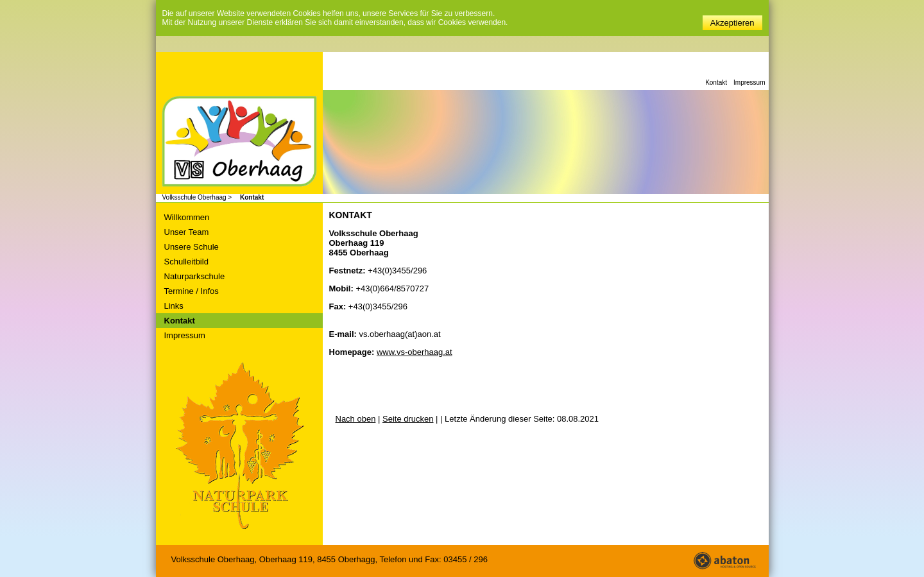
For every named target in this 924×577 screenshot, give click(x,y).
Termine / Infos (192, 291)
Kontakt (716, 82)
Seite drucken (408, 419)
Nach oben (356, 419)
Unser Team (187, 232)
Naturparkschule (195, 276)
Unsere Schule (192, 247)
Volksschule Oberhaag (239, 143)
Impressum (749, 82)
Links (174, 306)
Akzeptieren (732, 23)
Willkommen (187, 217)
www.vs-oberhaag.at (415, 352)
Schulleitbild (186, 262)
